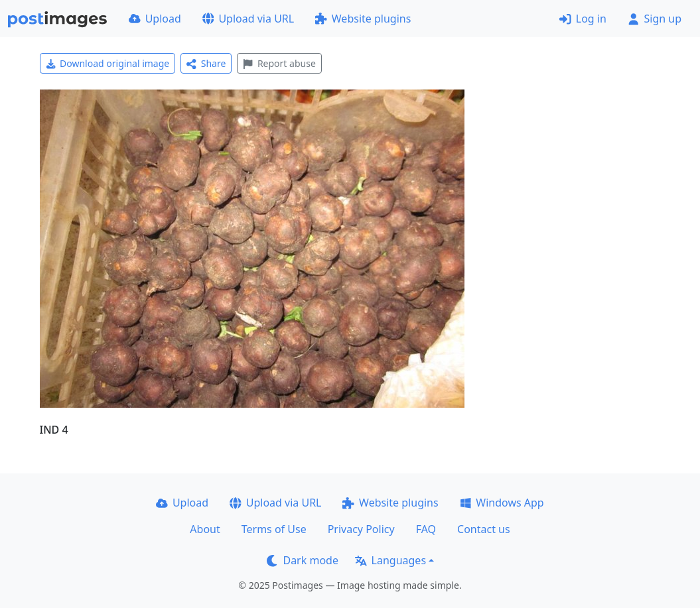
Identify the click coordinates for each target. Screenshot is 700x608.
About (205, 529)
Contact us (484, 529)
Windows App (502, 503)
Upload (155, 19)
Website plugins (363, 19)
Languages (390, 560)
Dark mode (303, 560)
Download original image (108, 63)
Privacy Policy (361, 529)
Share (206, 63)
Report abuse (279, 63)
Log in (583, 19)
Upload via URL (248, 19)
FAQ (426, 529)
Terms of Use (274, 529)
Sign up (655, 19)
